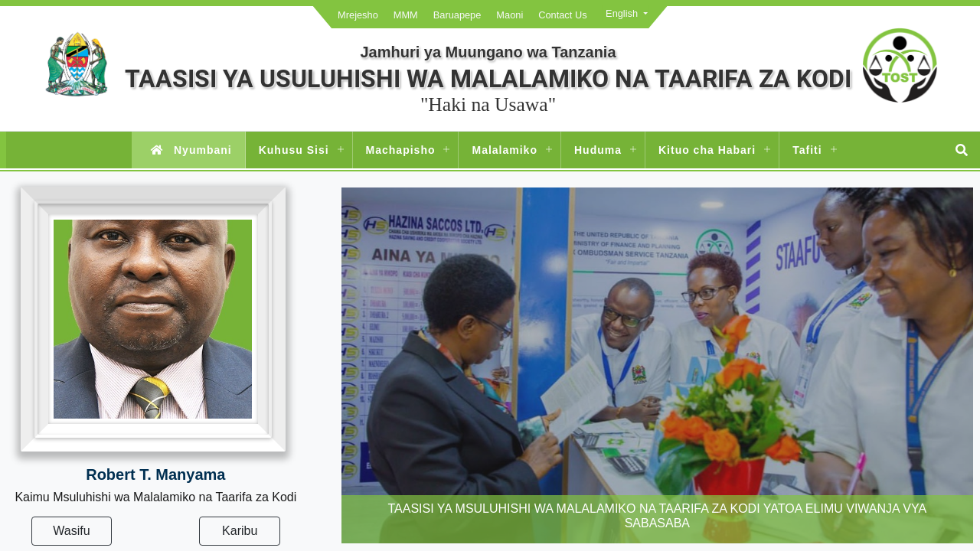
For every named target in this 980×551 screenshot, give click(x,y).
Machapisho (401, 150)
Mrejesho (358, 15)
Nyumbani (188, 150)
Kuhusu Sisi (294, 150)
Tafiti (807, 150)
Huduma (598, 150)
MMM (406, 15)
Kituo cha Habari (707, 150)
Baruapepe (457, 15)
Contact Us (562, 15)
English (622, 13)
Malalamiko (504, 150)
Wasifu (71, 531)
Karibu (240, 531)
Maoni (510, 15)
